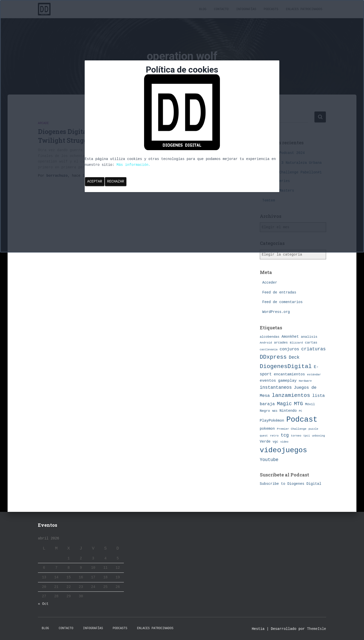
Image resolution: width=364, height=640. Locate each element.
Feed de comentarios (283, 302)
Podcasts (120, 628)
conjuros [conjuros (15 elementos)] (289, 349)
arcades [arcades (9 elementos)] (281, 343)
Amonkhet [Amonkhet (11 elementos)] (290, 337)
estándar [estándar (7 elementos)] (314, 374)
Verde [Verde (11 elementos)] (265, 442)
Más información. (133, 165)
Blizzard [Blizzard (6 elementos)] (296, 343)
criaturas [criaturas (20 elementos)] (314, 349)
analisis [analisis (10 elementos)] (309, 337)
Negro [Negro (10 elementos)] (265, 411)
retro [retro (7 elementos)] (274, 436)
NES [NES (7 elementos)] (275, 411)
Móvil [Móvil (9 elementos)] (310, 404)
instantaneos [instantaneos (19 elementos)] (276, 387)
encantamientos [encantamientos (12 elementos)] (289, 374)
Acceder (270, 283)
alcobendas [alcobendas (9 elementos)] (270, 337)
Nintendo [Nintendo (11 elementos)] (288, 411)
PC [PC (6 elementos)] (300, 411)
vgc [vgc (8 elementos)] (276, 442)
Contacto (66, 628)
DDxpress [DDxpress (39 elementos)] (273, 357)
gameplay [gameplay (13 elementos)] (287, 381)
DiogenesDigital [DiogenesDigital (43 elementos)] (286, 367)
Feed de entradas (279, 292)
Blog (45, 628)
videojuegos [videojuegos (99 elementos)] (283, 450)
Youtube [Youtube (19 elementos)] (269, 460)
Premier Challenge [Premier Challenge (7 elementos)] (292, 429)
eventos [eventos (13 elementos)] (268, 381)
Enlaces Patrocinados (155, 628)
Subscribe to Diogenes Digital (291, 484)
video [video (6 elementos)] (284, 442)
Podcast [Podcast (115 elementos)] (302, 420)
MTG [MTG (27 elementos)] (299, 404)
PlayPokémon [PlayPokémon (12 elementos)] (272, 421)
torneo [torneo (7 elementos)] (296, 436)
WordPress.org (276, 312)
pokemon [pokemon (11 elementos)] (267, 429)
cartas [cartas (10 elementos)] (311, 343)
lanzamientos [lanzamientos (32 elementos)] (291, 395)
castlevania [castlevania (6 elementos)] (269, 350)
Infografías (93, 628)
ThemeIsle (316, 629)
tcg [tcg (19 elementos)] (285, 435)
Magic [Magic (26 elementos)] (284, 404)
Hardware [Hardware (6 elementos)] (305, 381)
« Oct (43, 604)
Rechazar (116, 181)
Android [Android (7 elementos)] (266, 343)
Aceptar (95, 181)
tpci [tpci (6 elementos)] (307, 436)
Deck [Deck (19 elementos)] (294, 357)
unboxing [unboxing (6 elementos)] (318, 436)
